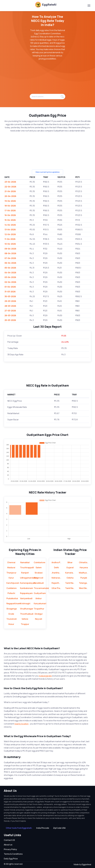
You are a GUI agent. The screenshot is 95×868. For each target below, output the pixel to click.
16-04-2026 (10, 215)
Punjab (84, 578)
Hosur (11, 624)
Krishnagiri (25, 603)
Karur (11, 578)
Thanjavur (11, 573)
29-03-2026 (10, 301)
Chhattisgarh (85, 562)
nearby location (22, 724)
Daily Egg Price (11, 859)
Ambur (39, 598)
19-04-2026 (10, 201)
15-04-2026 (10, 220)
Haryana (84, 568)
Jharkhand (57, 573)
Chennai (11, 562)
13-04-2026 (10, 230)
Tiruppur (25, 624)
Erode (11, 614)
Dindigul (39, 614)
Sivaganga (12, 609)
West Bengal (85, 588)
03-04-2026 (10, 277)
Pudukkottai (12, 598)
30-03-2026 (10, 296)
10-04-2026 (10, 244)
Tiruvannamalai (41, 588)
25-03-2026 (10, 320)
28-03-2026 (10, 306)
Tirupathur (39, 609)
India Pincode (43, 828)
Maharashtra (58, 578)
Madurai (11, 568)
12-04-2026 (10, 234)
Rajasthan (57, 583)
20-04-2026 (10, 196)
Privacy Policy (10, 849)
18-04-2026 (10, 206)
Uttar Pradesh (58, 588)
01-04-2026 (10, 287)
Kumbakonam (27, 588)
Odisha (70, 578)
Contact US (9, 840)
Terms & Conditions (13, 854)
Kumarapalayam (28, 583)
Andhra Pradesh (59, 562)
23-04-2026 (10, 182)
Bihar (70, 562)
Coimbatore (40, 562)
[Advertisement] (47, 78)
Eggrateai (86, 864)
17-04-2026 (10, 211)
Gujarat (70, 568)
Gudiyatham (40, 593)
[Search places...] (47, 97)
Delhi (56, 568)
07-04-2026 (10, 258)
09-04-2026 (10, 249)
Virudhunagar (27, 609)
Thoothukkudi (27, 614)
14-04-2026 (10, 225)
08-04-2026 (10, 253)
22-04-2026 (10, 187)
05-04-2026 (10, 268)
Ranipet (25, 573)
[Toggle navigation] (89, 6)
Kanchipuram (13, 583)
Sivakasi (39, 573)
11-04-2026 (10, 239)
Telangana (84, 583)
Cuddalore (12, 588)
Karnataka (70, 573)
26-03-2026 (10, 315)
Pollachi (11, 593)
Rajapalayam (26, 593)
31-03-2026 (10, 292)
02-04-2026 (10, 282)
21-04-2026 (10, 191)
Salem (39, 568)
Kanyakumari (40, 603)
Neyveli (39, 619)
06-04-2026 (10, 263)
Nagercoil (39, 578)
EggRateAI (46, 5)
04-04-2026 (10, 273)
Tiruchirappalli (27, 568)
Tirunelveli (12, 619)
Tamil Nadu (71, 583)
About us (8, 845)
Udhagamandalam (29, 578)
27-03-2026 (10, 311)
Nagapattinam (13, 603)
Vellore (25, 619)
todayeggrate (45, 676)
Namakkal (25, 562)
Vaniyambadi (26, 598)
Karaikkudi (39, 583)
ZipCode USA (59, 828)
